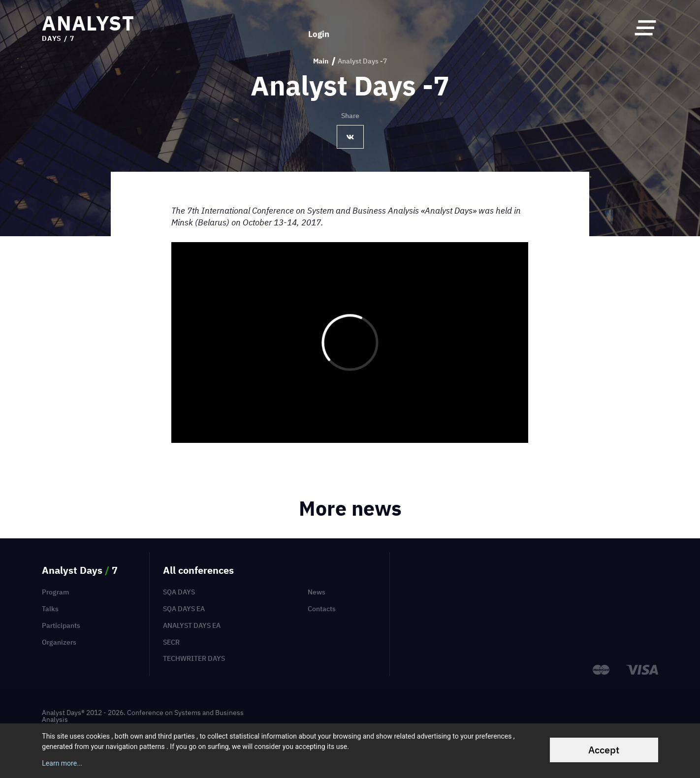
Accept (604, 750)
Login (319, 28)
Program (55, 592)
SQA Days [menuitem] (179, 592)
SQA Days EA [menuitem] (184, 609)
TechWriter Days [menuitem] (194, 658)
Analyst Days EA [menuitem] (192, 625)
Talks (50, 609)
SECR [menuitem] (171, 642)
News (317, 592)
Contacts (322, 609)
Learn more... (62, 763)
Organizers (59, 642)
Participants (61, 625)
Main (321, 61)
